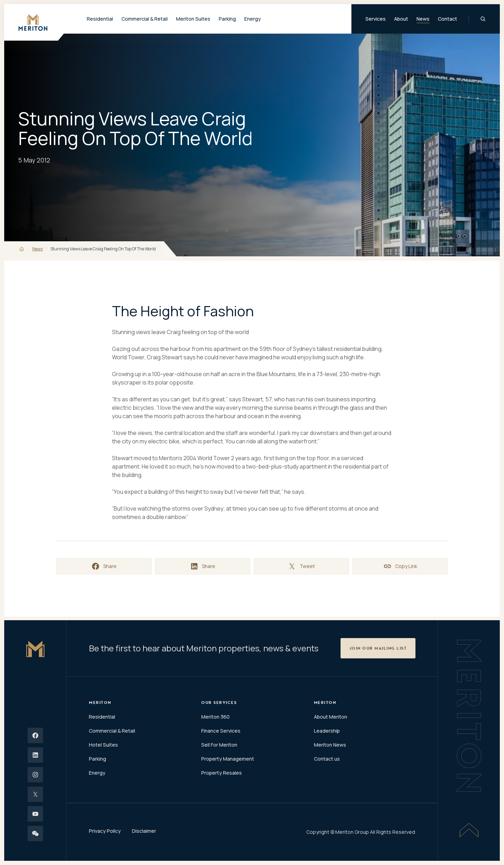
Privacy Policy (105, 831)
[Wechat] (35, 833)
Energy (253, 19)
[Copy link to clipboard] (400, 566)
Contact (447, 19)
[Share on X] (301, 566)
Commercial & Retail (112, 731)
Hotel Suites (103, 745)
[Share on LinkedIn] (203, 566)
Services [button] (376, 19)
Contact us (327, 759)
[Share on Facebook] (104, 566)
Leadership (327, 731)
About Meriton (331, 717)
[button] (378, 648)
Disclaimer (144, 831)
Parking (227, 19)
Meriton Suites (193, 19)
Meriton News (330, 745)
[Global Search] (483, 19)
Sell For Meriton (219, 745)
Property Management (228, 759)
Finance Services (221, 731)
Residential (102, 717)
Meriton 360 (215, 717)
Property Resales (222, 773)
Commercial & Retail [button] (145, 19)
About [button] (401, 19)
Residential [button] (100, 19)
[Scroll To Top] (469, 830)
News (423, 19)
